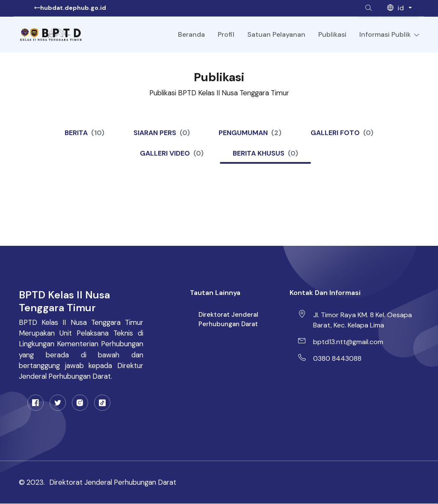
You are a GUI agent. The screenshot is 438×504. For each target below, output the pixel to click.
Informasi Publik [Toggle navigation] (389, 35)
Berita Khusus (265, 153)
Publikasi (332, 34)
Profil (226, 34)
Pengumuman (250, 133)
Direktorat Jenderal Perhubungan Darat (228, 320)
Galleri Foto (342, 133)
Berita (84, 133)
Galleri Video (172, 153)
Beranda (191, 34)
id (397, 8)
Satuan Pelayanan (276, 34)
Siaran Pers (162, 133)
